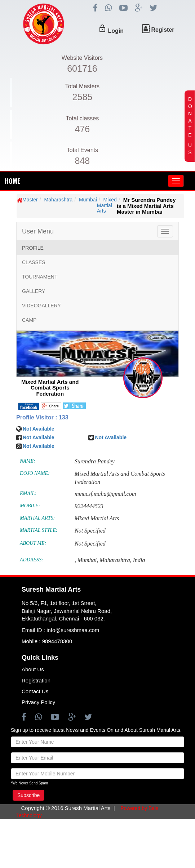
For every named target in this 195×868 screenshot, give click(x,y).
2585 (83, 97)
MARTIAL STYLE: (39, 530)
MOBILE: (30, 506)
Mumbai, (88, 560)
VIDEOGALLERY (41, 306)
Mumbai (88, 200)
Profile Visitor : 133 (42, 417)
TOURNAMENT (40, 277)
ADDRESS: (32, 560)
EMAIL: (28, 493)
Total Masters (82, 86)
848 (83, 161)
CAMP (29, 320)
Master (30, 200)
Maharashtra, (115, 560)
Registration (36, 680)
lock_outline (102, 28)
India (139, 560)
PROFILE (33, 248)
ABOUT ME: (33, 543)
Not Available (39, 429)
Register (163, 30)
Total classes (83, 118)
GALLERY (34, 291)
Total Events (82, 150)
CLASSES (34, 262)
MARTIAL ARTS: (37, 518)
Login (116, 31)
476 (83, 129)
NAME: (28, 461)
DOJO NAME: (35, 473)
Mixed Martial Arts (107, 205)
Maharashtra (59, 200)
